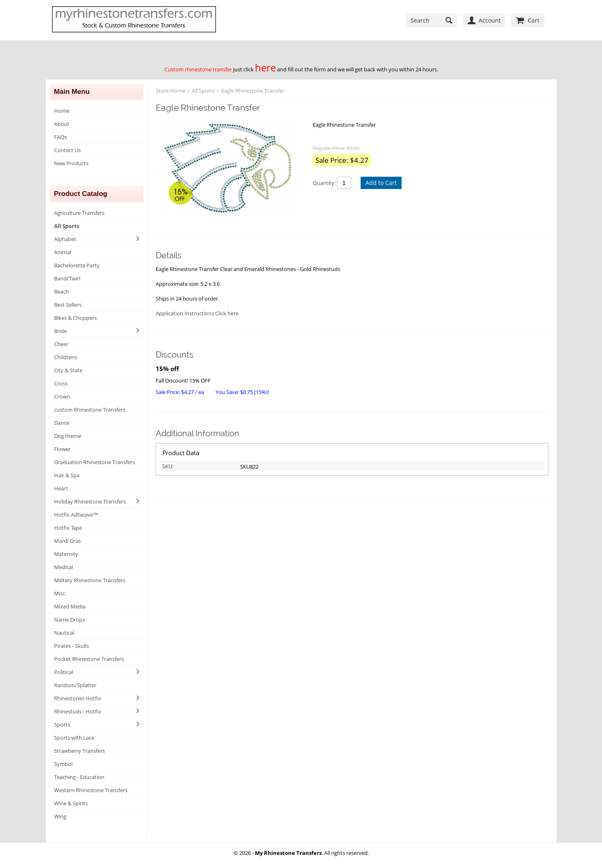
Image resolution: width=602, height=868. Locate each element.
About (62, 124)
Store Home (170, 91)
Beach (61, 292)
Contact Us (67, 150)
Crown (62, 396)
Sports (62, 724)
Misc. (60, 593)
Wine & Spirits (71, 803)
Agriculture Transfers (79, 213)
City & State (68, 370)
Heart (61, 488)
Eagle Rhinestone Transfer (253, 91)
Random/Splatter (75, 685)
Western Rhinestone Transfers (91, 790)
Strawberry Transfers (80, 751)
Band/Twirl (67, 278)
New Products (71, 163)
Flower (62, 449)
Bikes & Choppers (75, 318)
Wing (60, 816)
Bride (60, 331)
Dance (62, 423)
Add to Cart (381, 183)
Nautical (64, 633)
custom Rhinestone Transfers (90, 410)
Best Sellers (68, 305)
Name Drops (69, 620)
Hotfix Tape (68, 528)
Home (62, 111)
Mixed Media (70, 606)
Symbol (63, 764)
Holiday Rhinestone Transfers (90, 501)
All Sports (67, 226)
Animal (62, 252)
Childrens (66, 357)
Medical (64, 567)
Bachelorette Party (77, 265)
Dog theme (68, 436)
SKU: (168, 466)
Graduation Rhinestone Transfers (94, 462)
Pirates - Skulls (72, 646)
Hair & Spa (67, 475)
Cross (61, 383)
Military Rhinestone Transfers (90, 580)
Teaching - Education (79, 777)
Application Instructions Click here (197, 313)
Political (64, 672)
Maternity (66, 554)
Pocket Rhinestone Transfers (89, 659)
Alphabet (65, 239)
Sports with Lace (74, 738)
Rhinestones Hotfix (78, 698)
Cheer (61, 344)
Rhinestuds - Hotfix (78, 711)
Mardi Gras (67, 541)
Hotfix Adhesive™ (76, 515)
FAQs (60, 137)
